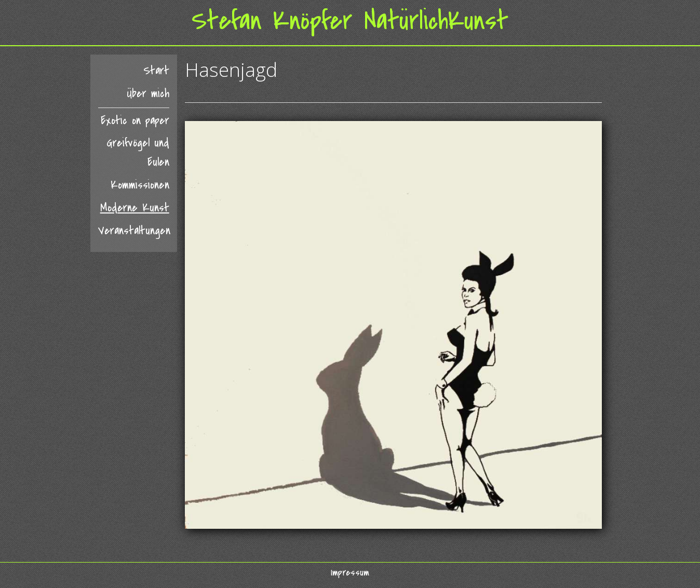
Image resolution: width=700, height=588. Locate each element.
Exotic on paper (135, 121)
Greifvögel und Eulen (138, 153)
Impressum (350, 572)
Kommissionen (140, 185)
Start (156, 71)
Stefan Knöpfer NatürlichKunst (350, 21)
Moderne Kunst (135, 208)
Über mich (148, 94)
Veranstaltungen (134, 231)
